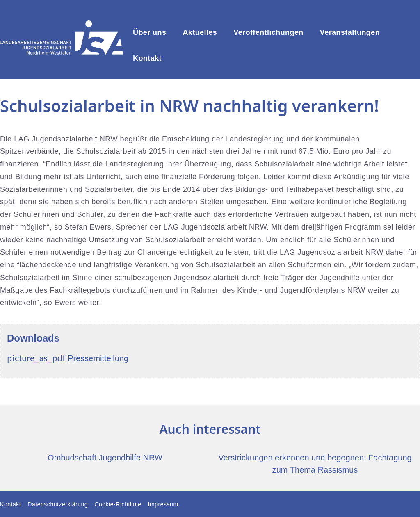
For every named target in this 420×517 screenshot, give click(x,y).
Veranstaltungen (350, 32)
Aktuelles (200, 32)
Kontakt (147, 58)
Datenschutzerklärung (58, 504)
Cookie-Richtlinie (118, 504)
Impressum (163, 504)
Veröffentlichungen (268, 32)
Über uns (150, 32)
